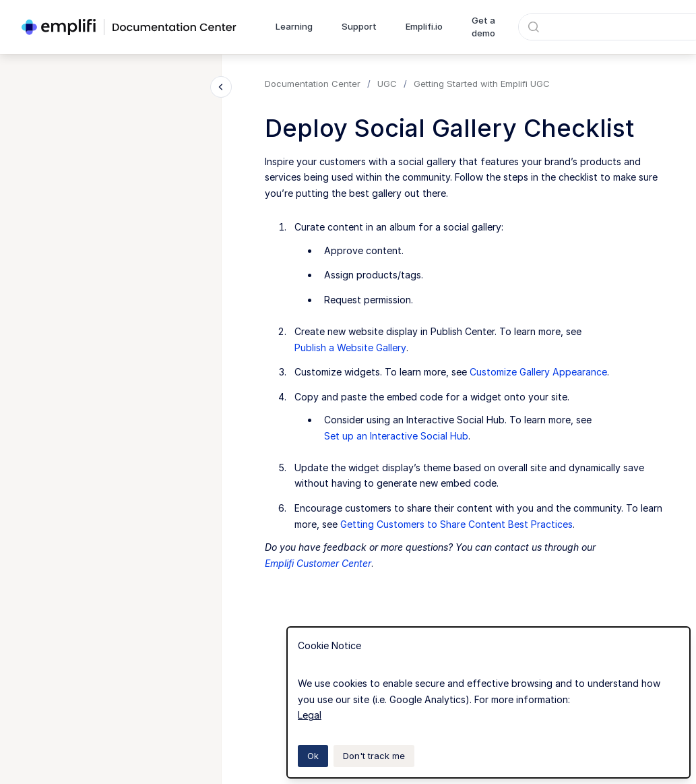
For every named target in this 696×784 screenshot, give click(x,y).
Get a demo (483, 27)
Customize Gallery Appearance (538, 372)
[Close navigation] (221, 87)
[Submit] (534, 27)
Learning (294, 26)
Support (359, 26)
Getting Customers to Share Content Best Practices (456, 524)
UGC (387, 84)
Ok (313, 756)
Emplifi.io (424, 26)
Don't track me (374, 756)
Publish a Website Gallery (350, 348)
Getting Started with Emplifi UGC (482, 84)
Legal (310, 715)
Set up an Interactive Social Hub (396, 436)
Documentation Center (313, 84)
